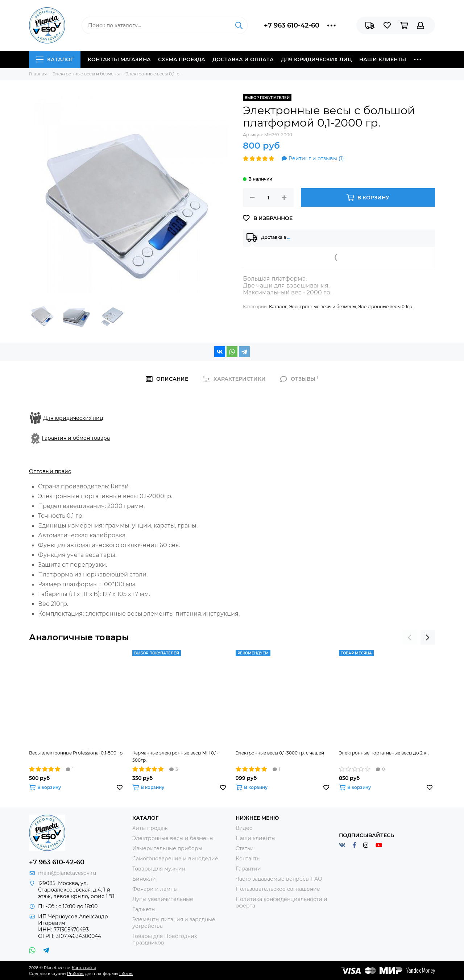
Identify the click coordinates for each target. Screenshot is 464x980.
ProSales (76, 973)
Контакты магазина (119, 59)
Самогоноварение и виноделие (175, 859)
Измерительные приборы (167, 848)
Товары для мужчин (159, 869)
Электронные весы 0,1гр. (386, 307)
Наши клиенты (383, 59)
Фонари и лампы (155, 889)
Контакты (248, 859)
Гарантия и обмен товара (76, 438)
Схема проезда (182, 59)
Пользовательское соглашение (278, 889)
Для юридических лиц (316, 59)
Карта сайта (84, 968)
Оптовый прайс (50, 471)
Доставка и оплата (243, 59)
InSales (126, 973)
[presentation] (410, 637)
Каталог (55, 59)
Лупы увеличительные (163, 899)
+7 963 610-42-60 (292, 25)
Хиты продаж (150, 828)
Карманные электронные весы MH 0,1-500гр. (175, 756)
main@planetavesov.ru (67, 873)
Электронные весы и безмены (322, 307)
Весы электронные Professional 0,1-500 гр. (76, 753)
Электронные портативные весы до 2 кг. (384, 753)
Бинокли (144, 879)
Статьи (245, 848)
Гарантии (248, 869)
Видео (244, 828)
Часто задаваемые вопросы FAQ (279, 879)
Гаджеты (144, 909)
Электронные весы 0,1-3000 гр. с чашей (280, 753)
